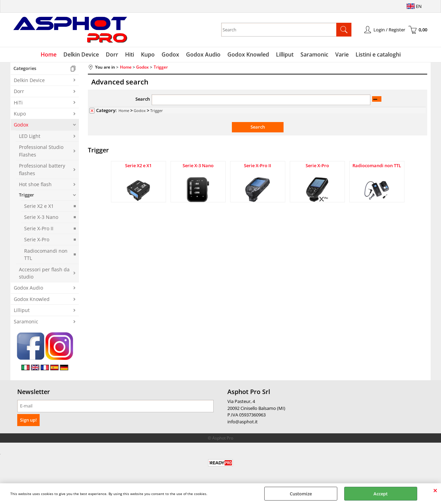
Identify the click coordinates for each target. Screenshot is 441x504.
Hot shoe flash (35, 184)
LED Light (30, 136)
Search (143, 99)
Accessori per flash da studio (44, 273)
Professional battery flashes (42, 169)
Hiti (130, 54)
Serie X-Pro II (39, 228)
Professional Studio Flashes (41, 151)
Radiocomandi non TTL (46, 254)
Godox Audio (203, 54)
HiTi (18, 103)
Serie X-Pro (37, 239)
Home (49, 54)
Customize (301, 494)
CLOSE (435, 490)
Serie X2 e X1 (39, 206)
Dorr (112, 54)
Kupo (148, 54)
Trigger (27, 195)
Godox (170, 54)
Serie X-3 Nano (41, 217)
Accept (381, 494)
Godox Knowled (248, 54)
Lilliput (285, 54)
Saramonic (314, 54)
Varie (342, 54)
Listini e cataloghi (378, 54)
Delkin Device (81, 54)
